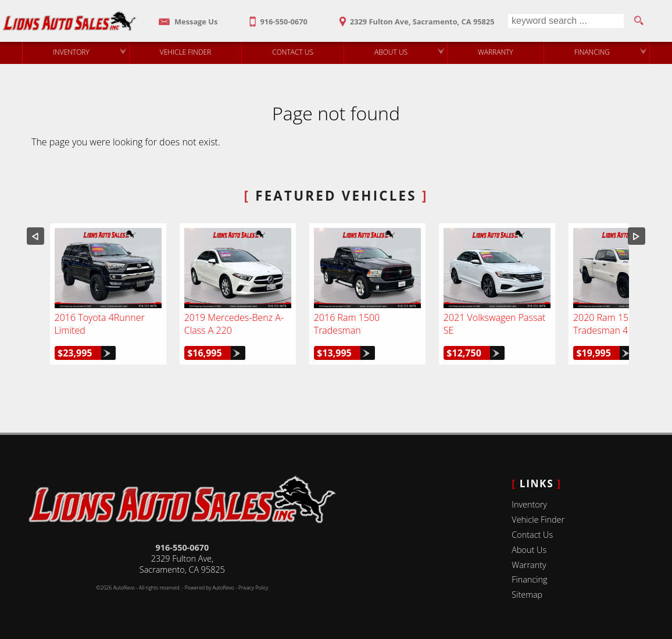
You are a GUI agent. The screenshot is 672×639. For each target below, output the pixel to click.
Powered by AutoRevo (210, 588)
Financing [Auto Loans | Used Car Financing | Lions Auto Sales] (592, 52)
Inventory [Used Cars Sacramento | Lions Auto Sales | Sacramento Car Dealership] (71, 52)
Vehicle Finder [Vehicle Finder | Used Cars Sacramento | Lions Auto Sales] (186, 52)
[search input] (566, 21)
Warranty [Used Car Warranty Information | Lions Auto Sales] (496, 52)
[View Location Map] (415, 18)
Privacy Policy (253, 588)
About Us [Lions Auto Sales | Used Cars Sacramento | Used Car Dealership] (391, 52)
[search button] (638, 21)
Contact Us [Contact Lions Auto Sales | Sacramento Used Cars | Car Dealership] (293, 52)
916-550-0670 (183, 547)
